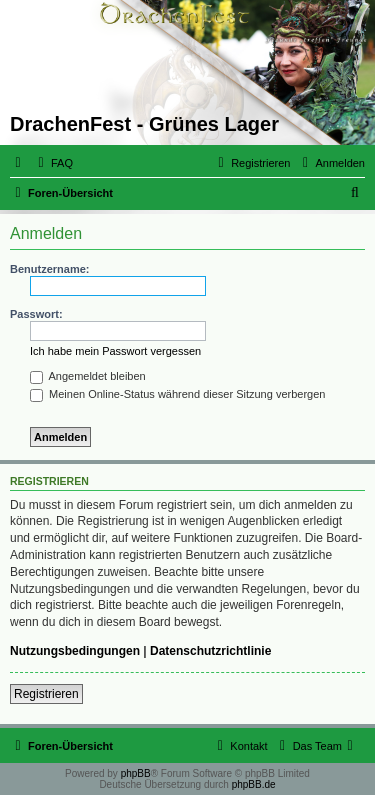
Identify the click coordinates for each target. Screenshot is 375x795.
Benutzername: (49, 269)
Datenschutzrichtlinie (210, 651)
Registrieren (46, 694)
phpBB (136, 773)
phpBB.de (254, 784)
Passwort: (36, 314)
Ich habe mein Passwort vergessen (115, 351)
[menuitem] (53, 163)
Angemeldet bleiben (88, 376)
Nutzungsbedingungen (75, 651)
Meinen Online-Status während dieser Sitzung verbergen (177, 394)
